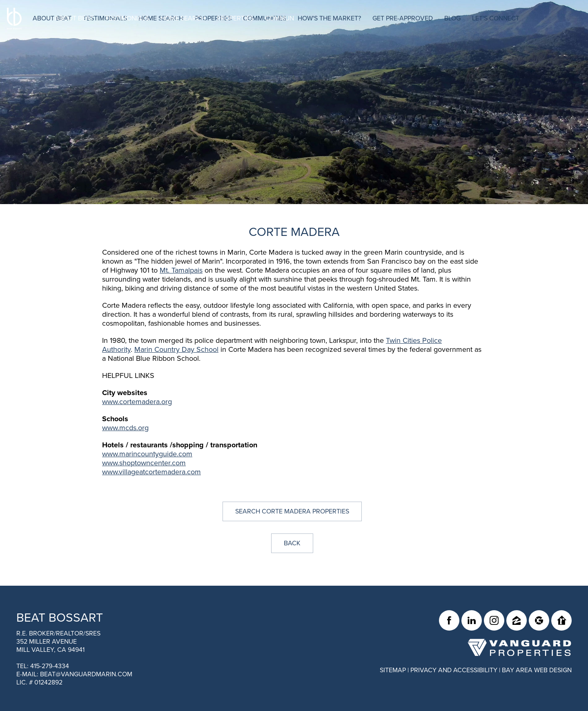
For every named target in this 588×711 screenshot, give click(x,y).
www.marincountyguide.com (147, 454)
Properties (235, 18)
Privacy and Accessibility (454, 670)
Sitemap (393, 670)
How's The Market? (351, 18)
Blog (474, 18)
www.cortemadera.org (137, 402)
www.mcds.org (125, 428)
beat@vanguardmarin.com (86, 674)
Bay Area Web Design (537, 670)
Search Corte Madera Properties (292, 511)
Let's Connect (518, 18)
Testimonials (127, 18)
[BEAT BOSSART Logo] (30, 33)
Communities (287, 18)
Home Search (183, 18)
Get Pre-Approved (425, 18)
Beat (60, 618)
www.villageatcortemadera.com (151, 472)
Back (292, 543)
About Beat (74, 18)
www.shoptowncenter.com (144, 463)
